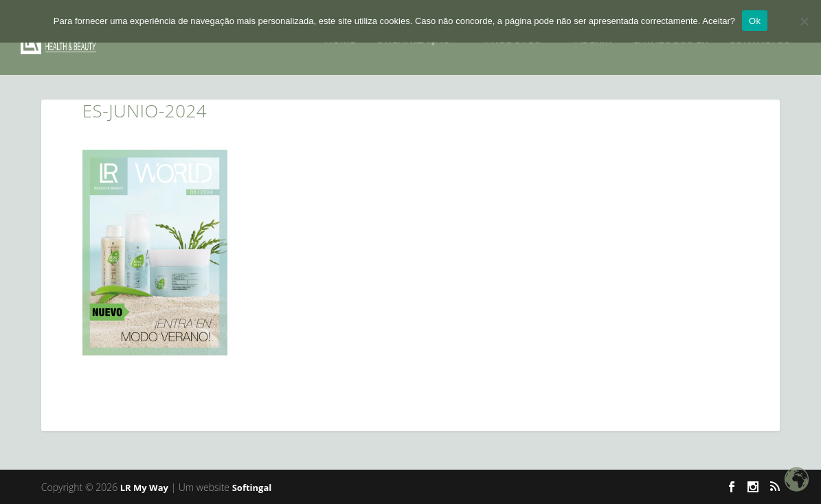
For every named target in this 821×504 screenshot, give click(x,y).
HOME (340, 36)
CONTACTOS (760, 36)
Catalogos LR (670, 36)
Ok (755, 21)
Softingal (252, 488)
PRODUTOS (513, 36)
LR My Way (144, 488)
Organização (414, 36)
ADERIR (593, 36)
